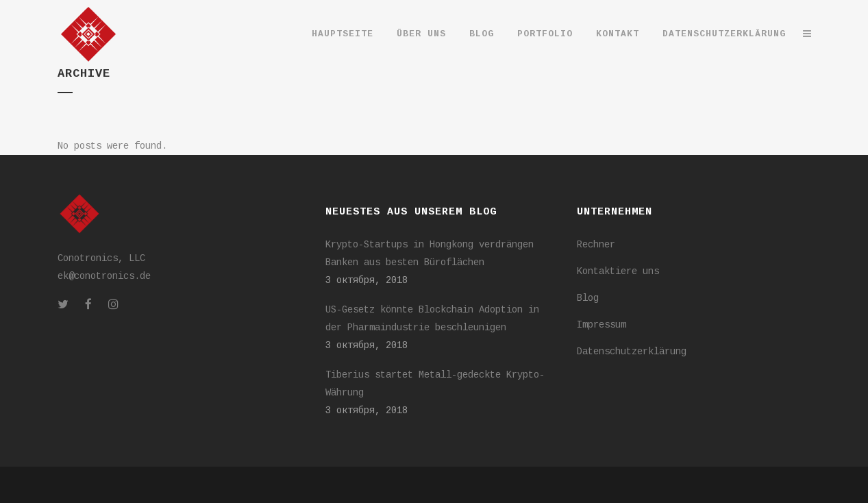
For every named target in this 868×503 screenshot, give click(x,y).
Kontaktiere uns (618, 271)
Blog (588, 298)
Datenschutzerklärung (632, 352)
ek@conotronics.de (104, 276)
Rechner (596, 245)
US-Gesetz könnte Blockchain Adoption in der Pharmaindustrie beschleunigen (432, 319)
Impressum (602, 325)
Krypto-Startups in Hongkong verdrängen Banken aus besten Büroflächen (430, 254)
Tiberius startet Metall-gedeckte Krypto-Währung (435, 384)
